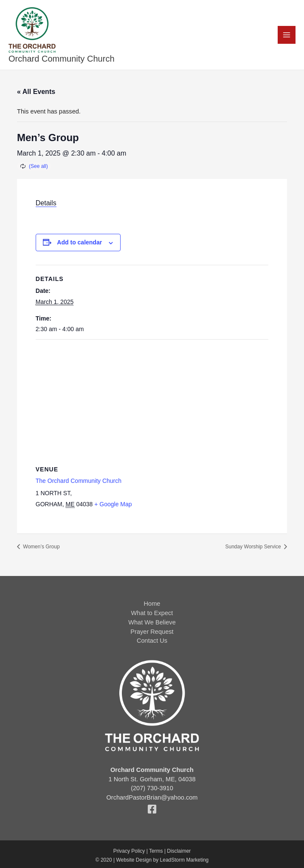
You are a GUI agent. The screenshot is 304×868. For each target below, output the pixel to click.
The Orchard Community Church (79, 481)
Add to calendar (79, 242)
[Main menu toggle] (287, 35)
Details (46, 203)
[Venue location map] (152, 401)
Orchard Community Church (62, 59)
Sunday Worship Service (254, 547)
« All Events (36, 92)
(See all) (38, 166)
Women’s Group (41, 547)
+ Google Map (113, 504)
